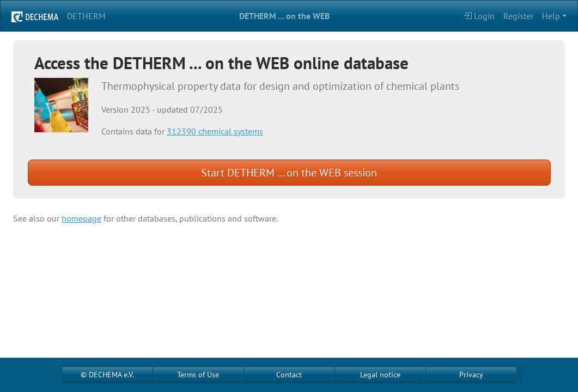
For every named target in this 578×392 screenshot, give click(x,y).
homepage (81, 218)
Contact (289, 375)
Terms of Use (198, 375)
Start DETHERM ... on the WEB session (289, 173)
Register (518, 16)
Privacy (471, 375)
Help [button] (551, 16)
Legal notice (380, 375)
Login (479, 16)
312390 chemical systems (215, 131)
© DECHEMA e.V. (107, 375)
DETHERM (86, 16)
